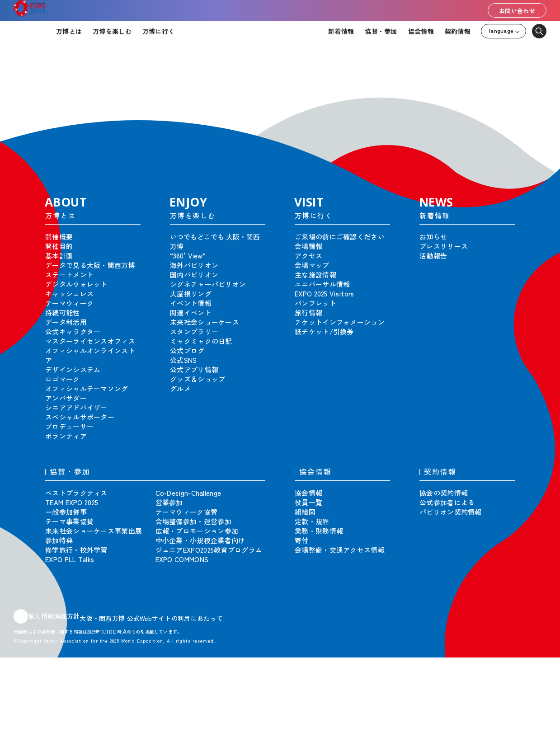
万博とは (69, 31)
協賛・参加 (381, 31)
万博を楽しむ (112, 31)
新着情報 (341, 31)
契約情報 (458, 31)
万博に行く (158, 31)
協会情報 (421, 31)
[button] (533, 103)
